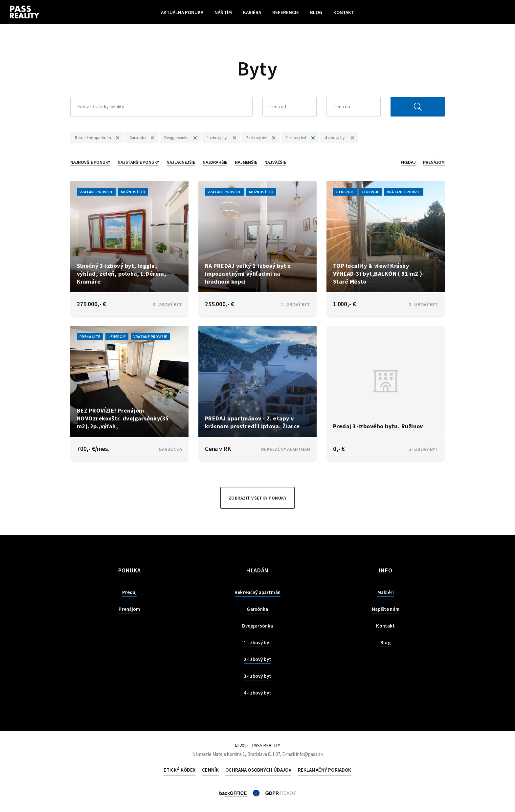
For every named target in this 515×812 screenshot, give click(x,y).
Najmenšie (246, 162)
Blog (316, 12)
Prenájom (434, 162)
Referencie (286, 12)
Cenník (210, 770)
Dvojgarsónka (258, 626)
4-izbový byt (257, 693)
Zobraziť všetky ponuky (257, 498)
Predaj (408, 162)
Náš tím (223, 12)
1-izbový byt (257, 642)
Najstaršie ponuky (138, 162)
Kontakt (344, 12)
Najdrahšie (215, 162)
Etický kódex (179, 770)
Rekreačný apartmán (257, 592)
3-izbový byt (257, 676)
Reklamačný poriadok (325, 770)
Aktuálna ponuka (182, 12)
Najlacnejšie (181, 162)
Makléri (386, 592)
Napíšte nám (386, 609)
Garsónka (257, 609)
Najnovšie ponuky (90, 162)
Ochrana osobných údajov (258, 770)
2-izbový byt (257, 659)
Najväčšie (275, 162)
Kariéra (252, 12)
